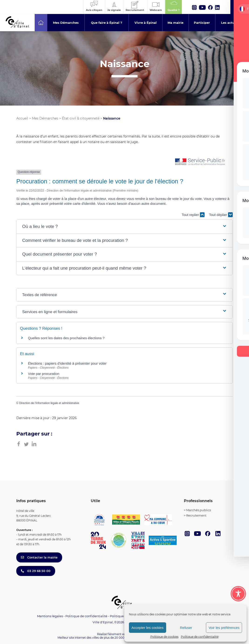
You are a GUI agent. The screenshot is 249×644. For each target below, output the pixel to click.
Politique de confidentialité (200, 637)
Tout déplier (221, 215)
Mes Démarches (45, 118)
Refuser (186, 628)
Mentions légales (50, 616)
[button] (124, 227)
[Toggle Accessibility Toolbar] (238, 594)
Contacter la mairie (39, 557)
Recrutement (196, 515)
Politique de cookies (164, 637)
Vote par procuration (44, 374)
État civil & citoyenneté (81, 118)
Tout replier (193, 215)
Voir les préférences (224, 628)
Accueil (22, 118)
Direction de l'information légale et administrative (49, 403)
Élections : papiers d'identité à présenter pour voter (67, 363)
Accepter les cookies (148, 628)
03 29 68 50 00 (36, 571)
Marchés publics (199, 510)
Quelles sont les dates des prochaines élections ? (66, 338)
